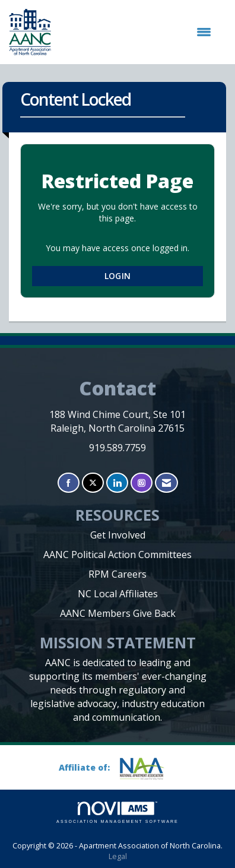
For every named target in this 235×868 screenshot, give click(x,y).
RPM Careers (117, 574)
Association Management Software (117, 812)
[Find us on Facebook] (69, 483)
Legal (118, 856)
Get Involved (118, 535)
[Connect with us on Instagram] (142, 483)
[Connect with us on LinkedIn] (117, 483)
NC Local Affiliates (118, 594)
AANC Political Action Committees (117, 555)
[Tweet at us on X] (93, 483)
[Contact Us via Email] (166, 483)
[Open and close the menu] (137, 32)
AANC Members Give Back (118, 613)
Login (117, 276)
